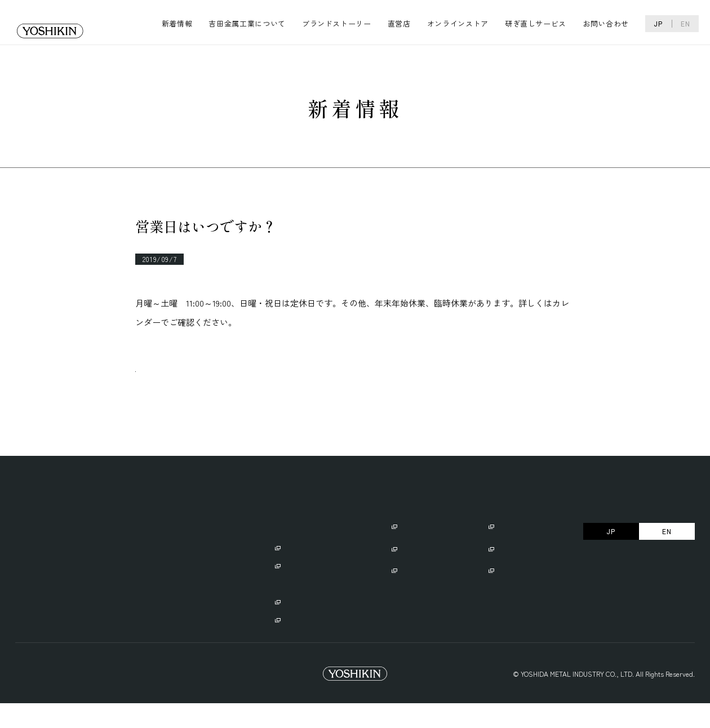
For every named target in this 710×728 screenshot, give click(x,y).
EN (685, 23)
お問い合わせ (606, 23)
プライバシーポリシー (52, 698)
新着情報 (177, 23)
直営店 (399, 23)
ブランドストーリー (337, 23)
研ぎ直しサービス (536, 23)
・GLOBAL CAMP (300, 626)
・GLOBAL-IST (297, 590)
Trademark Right (146, 698)
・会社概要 (89, 572)
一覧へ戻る (178, 383)
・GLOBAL (290, 572)
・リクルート (92, 590)
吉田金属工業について (247, 23)
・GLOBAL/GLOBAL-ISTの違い (322, 644)
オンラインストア (458, 23)
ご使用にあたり (418, 551)
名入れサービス (418, 574)
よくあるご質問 (515, 574)
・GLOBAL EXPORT (297, 608)
